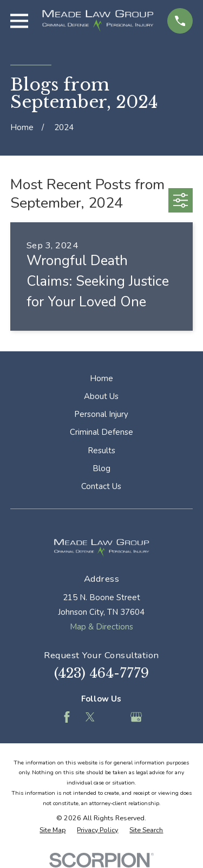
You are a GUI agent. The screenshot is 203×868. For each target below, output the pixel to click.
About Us (101, 396)
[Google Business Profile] (136, 717)
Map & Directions (101, 627)
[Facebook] (67, 717)
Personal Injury (101, 414)
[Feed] (113, 717)
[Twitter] (90, 717)
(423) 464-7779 (101, 673)
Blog (101, 468)
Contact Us (101, 486)
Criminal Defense (101, 432)
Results (101, 451)
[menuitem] (53, 830)
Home (101, 378)
